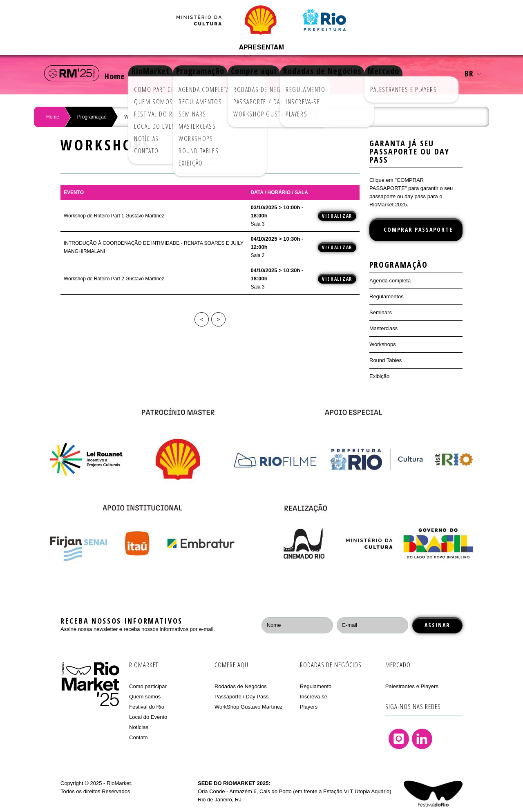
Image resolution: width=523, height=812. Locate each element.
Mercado (420, 73)
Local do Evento (148, 717)
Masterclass (383, 328)
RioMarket (163, 73)
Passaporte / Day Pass (241, 697)
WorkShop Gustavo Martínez (249, 707)
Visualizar (337, 216)
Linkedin (422, 739)
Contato (139, 737)
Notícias (139, 727)
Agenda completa (390, 281)
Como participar (148, 686)
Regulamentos (387, 296)
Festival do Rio (147, 707)
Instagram (399, 739)
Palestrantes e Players (412, 686)
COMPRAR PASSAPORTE (418, 229)
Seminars (381, 312)
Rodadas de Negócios (353, 73)
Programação (219, 73)
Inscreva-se (314, 697)
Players (309, 707)
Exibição (379, 376)
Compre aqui (278, 73)
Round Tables (386, 360)
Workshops (383, 344)
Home (119, 73)
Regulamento (316, 686)
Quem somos (145, 697)
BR (473, 73)
